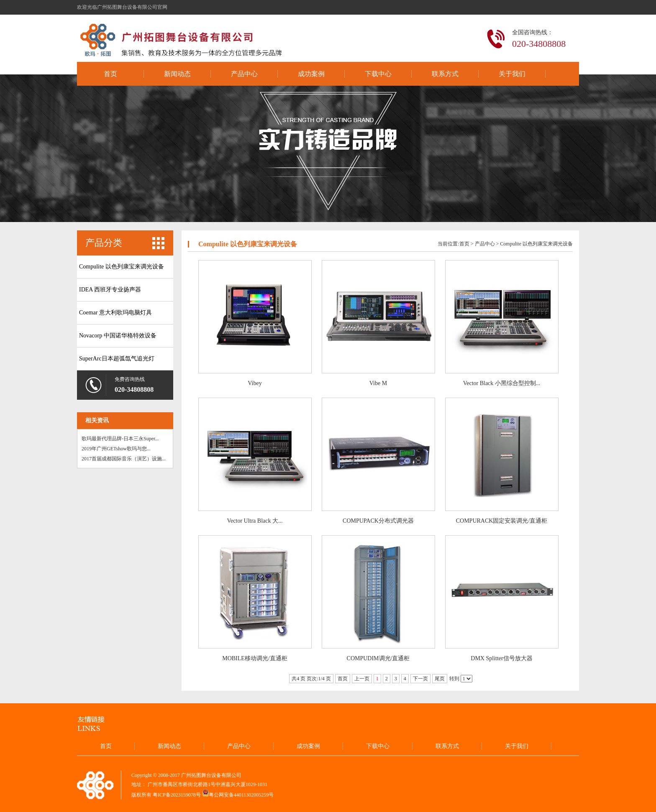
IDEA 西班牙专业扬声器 (110, 290)
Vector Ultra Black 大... (255, 521)
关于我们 (512, 74)
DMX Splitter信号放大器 (501, 658)
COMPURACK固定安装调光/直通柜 (502, 521)
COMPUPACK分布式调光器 (378, 521)
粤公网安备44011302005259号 (241, 795)
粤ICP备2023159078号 (177, 795)
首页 (110, 74)
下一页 (420, 679)
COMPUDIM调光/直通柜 (378, 658)
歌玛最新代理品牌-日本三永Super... (120, 439)
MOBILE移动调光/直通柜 (255, 658)
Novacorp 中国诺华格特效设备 (118, 336)
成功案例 (311, 74)
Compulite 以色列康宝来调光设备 (122, 267)
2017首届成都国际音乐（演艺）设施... (124, 459)
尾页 (440, 679)
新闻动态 (177, 74)
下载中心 (378, 74)
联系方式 (445, 74)
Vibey (255, 383)
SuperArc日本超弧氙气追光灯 (117, 359)
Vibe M (378, 383)
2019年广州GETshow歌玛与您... (116, 449)
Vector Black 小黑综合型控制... (502, 383)
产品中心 (244, 74)
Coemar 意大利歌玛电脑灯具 (115, 313)
